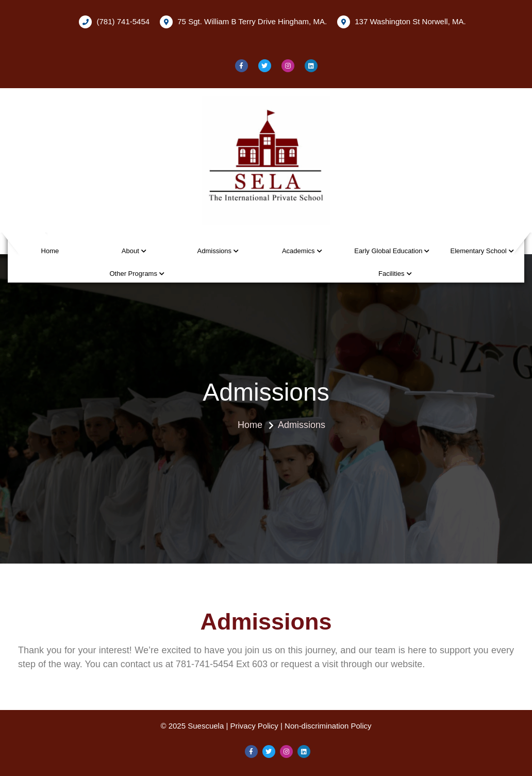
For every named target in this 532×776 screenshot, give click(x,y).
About (130, 251)
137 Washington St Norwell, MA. (402, 22)
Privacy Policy (254, 726)
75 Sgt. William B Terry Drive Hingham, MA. (243, 22)
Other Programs (133, 274)
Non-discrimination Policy (328, 726)
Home (50, 251)
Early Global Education (388, 251)
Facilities (392, 274)
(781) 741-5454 (114, 22)
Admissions (214, 251)
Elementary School (478, 251)
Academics (298, 251)
